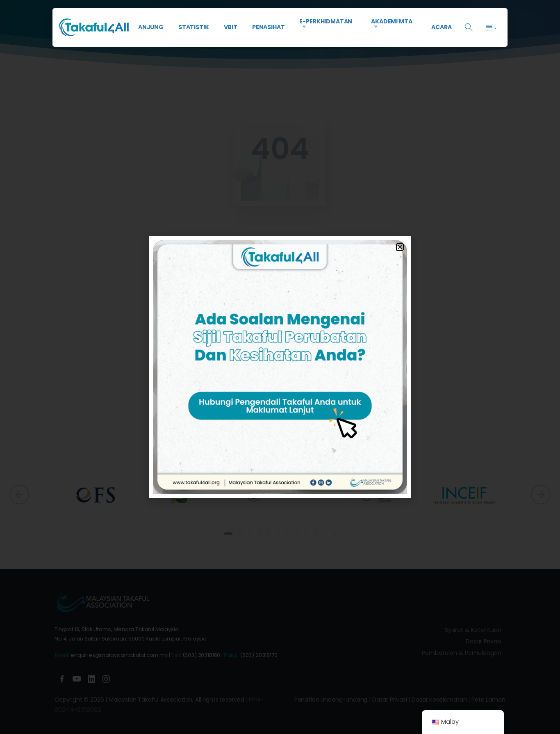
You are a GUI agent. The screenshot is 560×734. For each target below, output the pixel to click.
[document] (280, 367)
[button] (400, 247)
